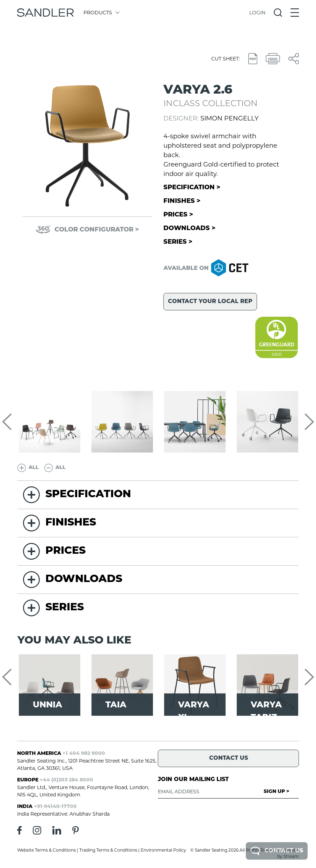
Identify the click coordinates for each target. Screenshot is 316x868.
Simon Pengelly (229, 118)
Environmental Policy (163, 850)
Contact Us (277, 851)
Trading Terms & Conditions (108, 850)
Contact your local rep (210, 302)
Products (101, 13)
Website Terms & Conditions (46, 850)
